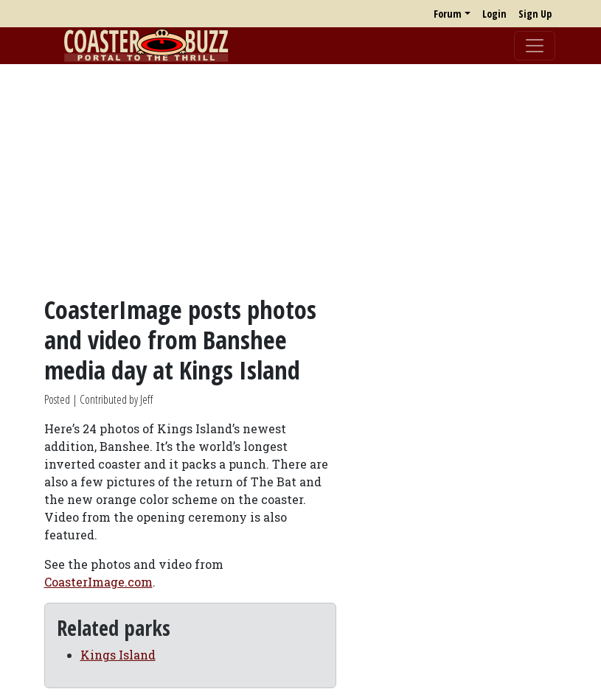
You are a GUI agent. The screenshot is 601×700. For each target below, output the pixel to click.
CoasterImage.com (98, 582)
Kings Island (118, 655)
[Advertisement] (300, 179)
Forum (448, 14)
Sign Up (535, 14)
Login (494, 14)
